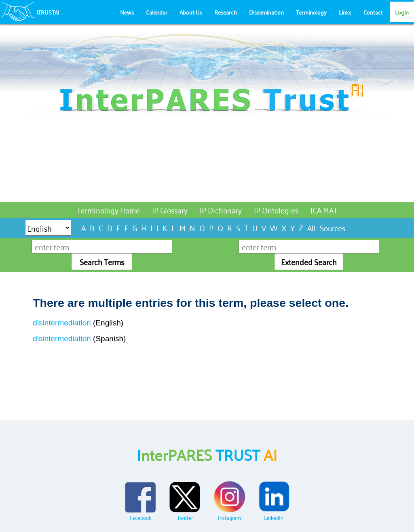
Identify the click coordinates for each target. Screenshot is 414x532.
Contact (373, 12)
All (312, 227)
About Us (191, 12)
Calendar (157, 12)
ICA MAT (324, 210)
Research (226, 12)
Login (402, 12)
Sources (333, 227)
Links (345, 12)
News (127, 12)
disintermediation (62, 323)
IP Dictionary (221, 210)
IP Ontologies (276, 210)
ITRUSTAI (48, 12)
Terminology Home (108, 210)
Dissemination (266, 12)
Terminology (311, 12)
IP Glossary (170, 210)
